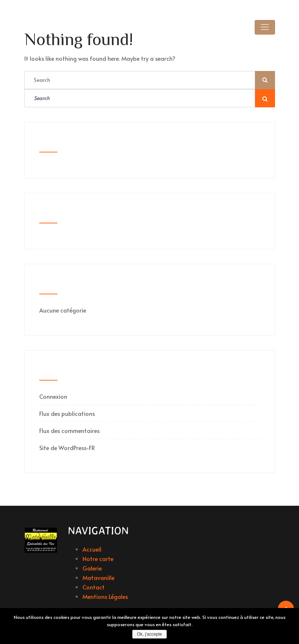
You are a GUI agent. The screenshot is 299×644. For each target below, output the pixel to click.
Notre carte (98, 558)
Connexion (53, 396)
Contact (94, 587)
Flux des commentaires (69, 430)
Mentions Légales (105, 596)
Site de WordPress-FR (67, 448)
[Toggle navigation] (265, 27)
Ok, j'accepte (149, 634)
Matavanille (98, 577)
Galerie (92, 568)
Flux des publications (67, 413)
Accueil (92, 549)
